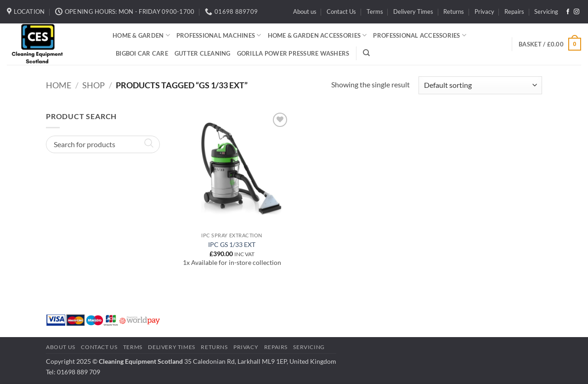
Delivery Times (413, 11)
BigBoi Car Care (142, 53)
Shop (93, 85)
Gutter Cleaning (203, 53)
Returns (454, 11)
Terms (375, 11)
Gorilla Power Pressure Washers (293, 53)
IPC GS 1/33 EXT (232, 244)
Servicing (546, 11)
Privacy (484, 11)
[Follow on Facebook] (568, 12)
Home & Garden (141, 35)
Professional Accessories (420, 35)
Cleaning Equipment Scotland (141, 361)
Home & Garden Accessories (317, 35)
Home (59, 85)
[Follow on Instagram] (577, 12)
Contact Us (341, 11)
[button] (550, 44)
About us (305, 11)
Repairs (514, 11)
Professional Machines (219, 35)
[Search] (366, 53)
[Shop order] (480, 85)
